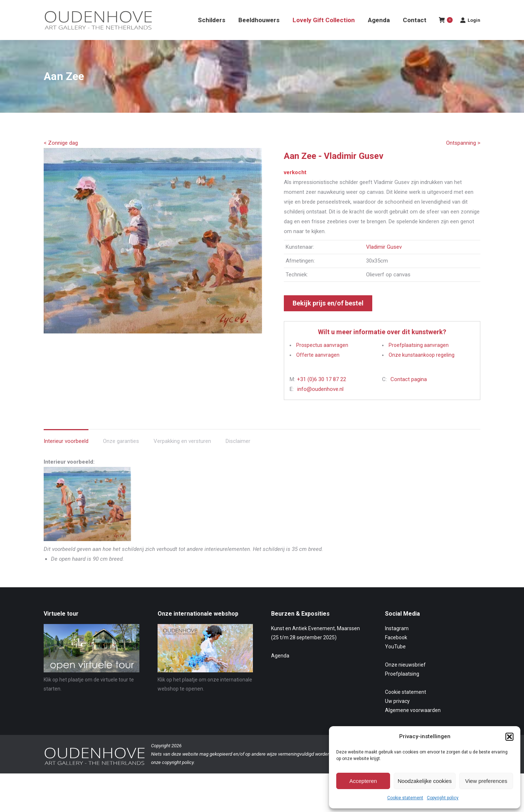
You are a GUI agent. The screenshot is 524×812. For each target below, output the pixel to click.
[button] (509, 737)
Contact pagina (409, 392)
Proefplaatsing (402, 687)
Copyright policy (443, 798)
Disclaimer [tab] (238, 454)
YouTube (395, 660)
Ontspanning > (463, 156)
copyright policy (178, 775)
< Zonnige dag (61, 156)
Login (470, 33)
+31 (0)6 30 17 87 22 (321, 392)
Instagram (397, 641)
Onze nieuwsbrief (405, 678)
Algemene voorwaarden (413, 723)
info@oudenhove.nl (320, 402)
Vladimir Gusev (384, 260)
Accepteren (363, 781)
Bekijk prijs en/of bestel (328, 316)
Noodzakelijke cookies (425, 781)
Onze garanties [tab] (121, 454)
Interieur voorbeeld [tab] (66, 454)
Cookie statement (405, 798)
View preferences (486, 781)
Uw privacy (397, 714)
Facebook (396, 651)
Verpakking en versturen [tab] (182, 454)
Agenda (280, 669)
